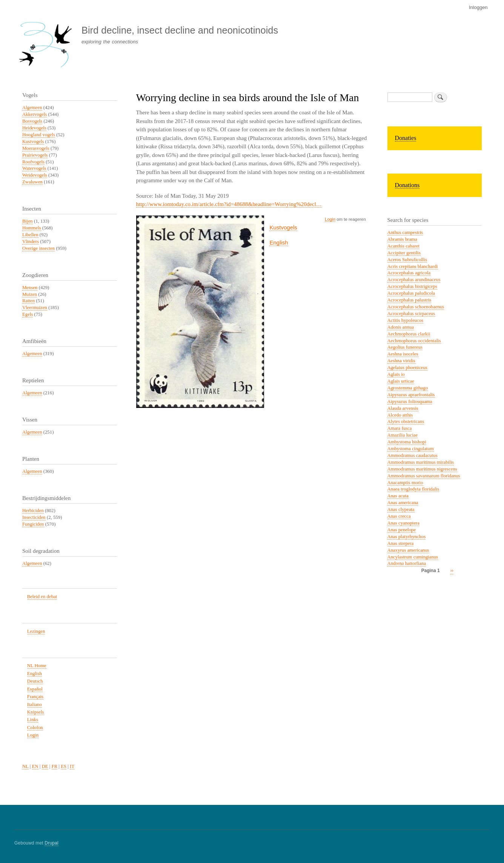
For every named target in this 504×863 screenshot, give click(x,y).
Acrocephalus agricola (409, 273)
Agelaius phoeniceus (407, 368)
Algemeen (32, 108)
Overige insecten (38, 248)
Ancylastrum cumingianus (413, 557)
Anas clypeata (401, 509)
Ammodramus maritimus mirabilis (421, 462)
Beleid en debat (42, 597)
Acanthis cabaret (404, 246)
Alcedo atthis (400, 415)
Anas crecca (399, 516)
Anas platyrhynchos (407, 537)
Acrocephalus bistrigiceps (412, 286)
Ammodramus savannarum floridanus (424, 476)
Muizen (30, 294)
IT (72, 766)
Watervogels (34, 168)
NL (25, 766)
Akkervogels (35, 114)
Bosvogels (32, 121)
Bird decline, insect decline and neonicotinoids (180, 30)
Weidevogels (35, 175)
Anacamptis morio (405, 483)
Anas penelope (402, 530)
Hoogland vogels (39, 135)
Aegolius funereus (405, 347)
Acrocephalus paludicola (411, 293)
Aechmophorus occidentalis (414, 341)
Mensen (30, 288)
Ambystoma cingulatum (411, 449)
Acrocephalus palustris (409, 300)
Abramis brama (402, 239)
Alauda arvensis (403, 408)
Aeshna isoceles (403, 354)
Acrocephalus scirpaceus (411, 314)
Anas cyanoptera (404, 523)
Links (33, 720)
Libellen (30, 235)
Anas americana (403, 503)
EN (35, 766)
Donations (407, 185)
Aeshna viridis (401, 361)
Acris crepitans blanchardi (413, 266)
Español (35, 689)
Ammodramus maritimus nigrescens (422, 469)
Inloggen (478, 7)
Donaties (406, 138)
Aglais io (396, 374)
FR (55, 766)
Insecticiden (34, 517)
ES (64, 766)
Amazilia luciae (403, 435)
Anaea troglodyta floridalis (413, 489)
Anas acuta (398, 496)
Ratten (28, 301)
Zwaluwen (32, 182)
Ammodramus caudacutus (413, 455)
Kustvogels (283, 227)
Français (35, 697)
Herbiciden (33, 511)
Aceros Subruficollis (407, 260)
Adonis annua (401, 327)
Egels (28, 314)
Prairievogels (35, 155)
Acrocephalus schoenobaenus (416, 307)
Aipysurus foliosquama (410, 402)
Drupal (51, 843)
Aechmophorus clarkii (409, 334)
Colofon (35, 728)
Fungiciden (33, 524)
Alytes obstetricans (406, 422)
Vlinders (31, 242)
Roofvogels (33, 162)
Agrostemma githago (408, 388)
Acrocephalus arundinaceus (414, 280)
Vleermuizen (35, 308)
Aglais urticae (401, 381)
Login (330, 219)
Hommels (32, 228)
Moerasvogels (36, 148)
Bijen (28, 221)
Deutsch (35, 681)
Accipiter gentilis (404, 253)
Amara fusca (400, 428)
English (279, 242)
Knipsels (36, 712)
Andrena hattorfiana (407, 563)
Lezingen (36, 631)
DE (45, 766)
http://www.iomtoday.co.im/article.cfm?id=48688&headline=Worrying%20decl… (229, 204)
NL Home (37, 666)
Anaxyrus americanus (408, 550)
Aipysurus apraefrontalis (411, 395)
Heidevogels (34, 128)
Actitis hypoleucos (406, 320)
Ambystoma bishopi (407, 442)
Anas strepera (401, 543)
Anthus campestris (405, 232)
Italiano (35, 705)
